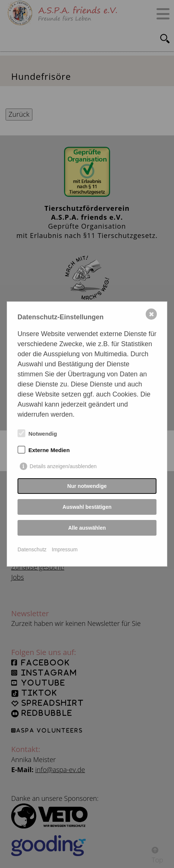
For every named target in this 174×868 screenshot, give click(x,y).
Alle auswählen (87, 528)
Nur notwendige (87, 486)
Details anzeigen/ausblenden (63, 466)
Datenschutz (32, 549)
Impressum (65, 549)
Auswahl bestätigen (87, 507)
